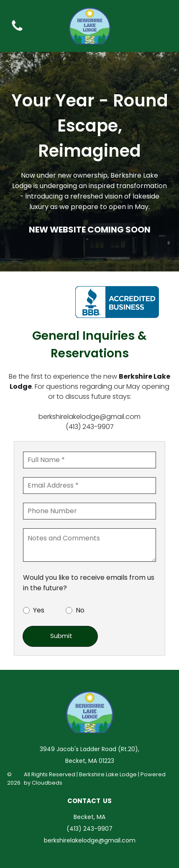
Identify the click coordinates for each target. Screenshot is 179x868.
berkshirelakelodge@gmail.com (89, 417)
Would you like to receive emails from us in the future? (89, 583)
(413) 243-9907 (90, 427)
